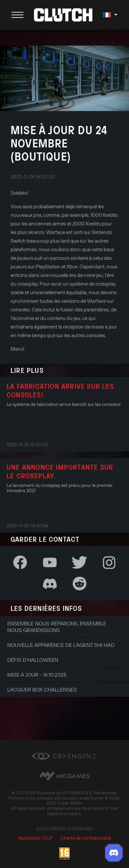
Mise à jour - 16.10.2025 (37, 675)
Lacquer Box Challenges (42, 690)
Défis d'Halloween (33, 660)
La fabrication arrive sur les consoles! (60, 390)
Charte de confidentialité (86, 838)
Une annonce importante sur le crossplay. (60, 471)
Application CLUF (35, 838)
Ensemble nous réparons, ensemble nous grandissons (57, 627)
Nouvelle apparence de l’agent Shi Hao (61, 645)
